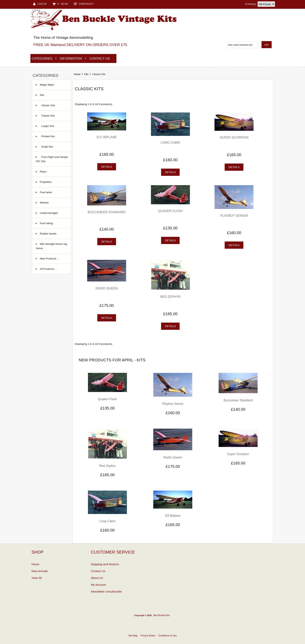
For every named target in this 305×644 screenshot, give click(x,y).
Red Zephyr (170, 297)
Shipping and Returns (105, 564)
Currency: (251, 4)
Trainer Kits (45, 116)
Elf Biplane (107, 137)
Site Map (133, 636)
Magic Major (47, 85)
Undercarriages (49, 213)
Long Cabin (170, 142)
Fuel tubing (46, 223)
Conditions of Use (168, 636)
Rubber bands (48, 234)
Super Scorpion (234, 137)
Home (77, 74)
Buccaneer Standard (107, 212)
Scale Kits (44, 147)
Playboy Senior (234, 216)
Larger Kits (45, 126)
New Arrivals (39, 571)
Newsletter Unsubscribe (106, 591)
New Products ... (50, 259)
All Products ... (48, 269)
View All (36, 578)
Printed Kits (45, 136)
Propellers (46, 182)
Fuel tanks (46, 192)
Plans (43, 172)
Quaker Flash (170, 211)
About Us (97, 578)
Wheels (44, 203)
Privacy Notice (148, 636)
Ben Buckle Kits (161, 615)
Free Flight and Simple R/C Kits (52, 159)
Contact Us (100, 58)
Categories (42, 58)
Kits (86, 74)
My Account (98, 585)
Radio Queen (107, 288)
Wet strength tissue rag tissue (51, 246)
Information (71, 58)
